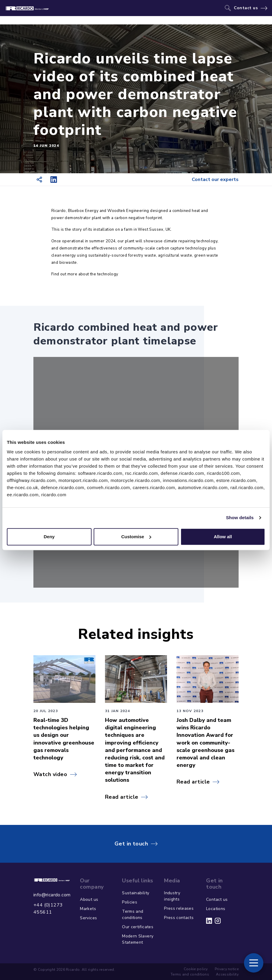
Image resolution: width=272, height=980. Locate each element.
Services (88, 918)
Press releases (179, 908)
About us (89, 899)
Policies (130, 902)
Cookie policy (196, 969)
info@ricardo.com (52, 895)
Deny (49, 537)
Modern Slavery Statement (138, 939)
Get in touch (131, 844)
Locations (216, 909)
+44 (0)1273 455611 (48, 909)
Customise (136, 537)
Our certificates (138, 927)
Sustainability (136, 893)
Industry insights (172, 896)
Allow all (223, 537)
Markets (88, 909)
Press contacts (179, 918)
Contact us (246, 8)
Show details (240, 518)
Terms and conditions (133, 915)
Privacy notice (227, 969)
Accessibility (227, 974)
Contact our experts (215, 180)
